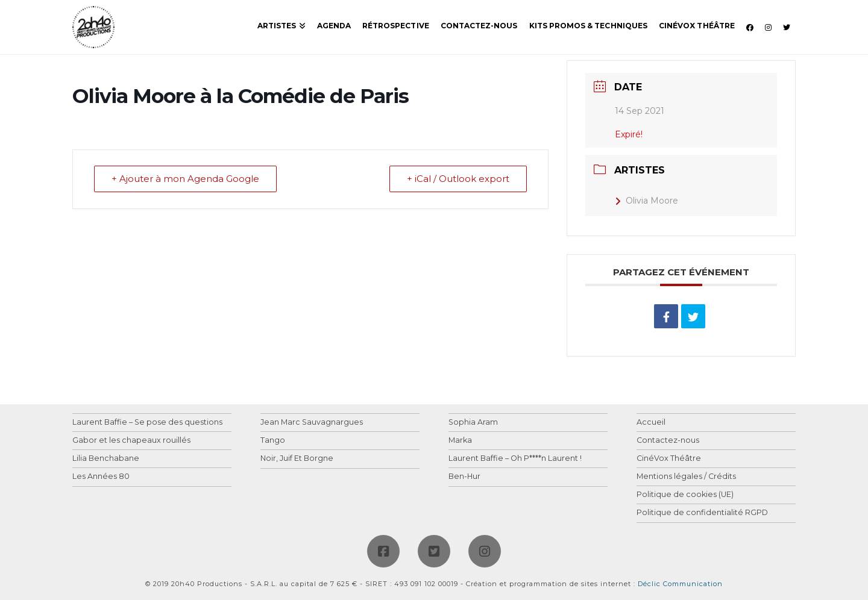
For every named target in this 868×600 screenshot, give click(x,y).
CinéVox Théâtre (669, 459)
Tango (273, 441)
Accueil (651, 423)
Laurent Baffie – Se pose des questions (147, 423)
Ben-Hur (464, 477)
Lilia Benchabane (106, 459)
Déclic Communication (680, 584)
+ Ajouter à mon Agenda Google (185, 179)
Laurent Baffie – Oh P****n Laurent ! (515, 459)
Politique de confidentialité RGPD (702, 513)
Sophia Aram (473, 423)
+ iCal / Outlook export (458, 179)
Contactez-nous (668, 441)
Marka (460, 441)
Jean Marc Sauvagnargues (312, 423)
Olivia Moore (646, 201)
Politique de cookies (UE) (685, 495)
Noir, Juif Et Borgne (297, 459)
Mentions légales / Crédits (686, 477)
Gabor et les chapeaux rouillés (131, 441)
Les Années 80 (101, 477)
